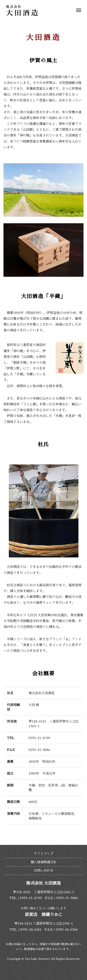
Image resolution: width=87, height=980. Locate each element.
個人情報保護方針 (44, 862)
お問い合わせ (44, 870)
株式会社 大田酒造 (22, 10)
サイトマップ (44, 853)
